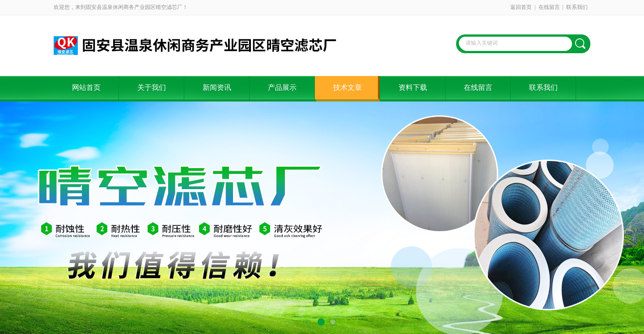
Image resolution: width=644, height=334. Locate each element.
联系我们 (577, 7)
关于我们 (152, 87)
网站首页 (86, 87)
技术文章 (347, 87)
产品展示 (282, 87)
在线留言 (549, 7)
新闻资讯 (217, 87)
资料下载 (413, 87)
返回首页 (521, 7)
